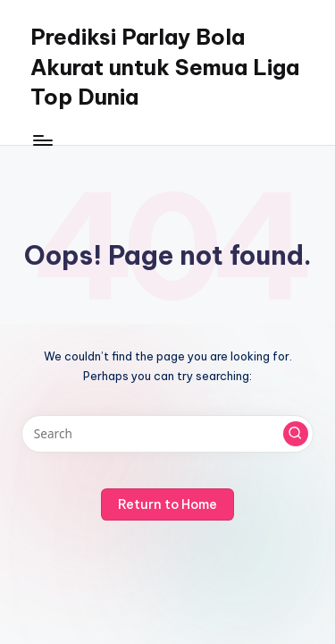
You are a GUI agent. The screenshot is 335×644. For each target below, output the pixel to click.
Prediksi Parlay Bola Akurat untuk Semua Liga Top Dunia (165, 67)
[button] (296, 434)
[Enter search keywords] (167, 434)
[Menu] (42, 140)
